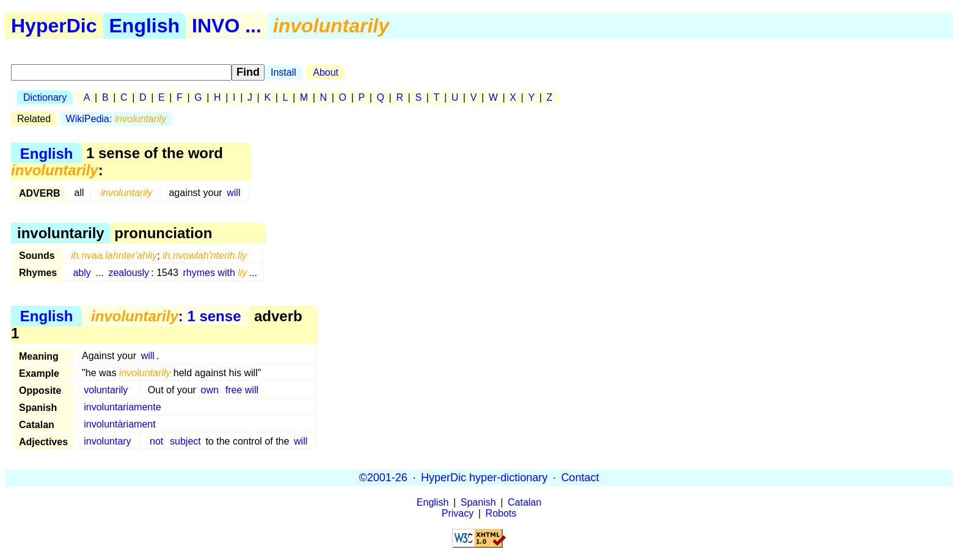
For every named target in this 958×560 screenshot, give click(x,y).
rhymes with (215, 273)
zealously (129, 273)
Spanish (478, 502)
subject (185, 441)
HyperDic (54, 26)
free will (242, 390)
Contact (580, 478)
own (210, 390)
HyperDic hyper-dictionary (484, 478)
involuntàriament (119, 424)
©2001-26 (383, 478)
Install (283, 72)
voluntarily (106, 390)
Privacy (458, 513)
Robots (501, 513)
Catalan (525, 502)
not (156, 441)
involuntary (107, 441)
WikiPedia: (116, 119)
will (233, 193)
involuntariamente (122, 407)
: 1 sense (166, 316)
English (145, 26)
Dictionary (45, 97)
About (326, 72)
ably (82, 273)
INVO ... (227, 26)
